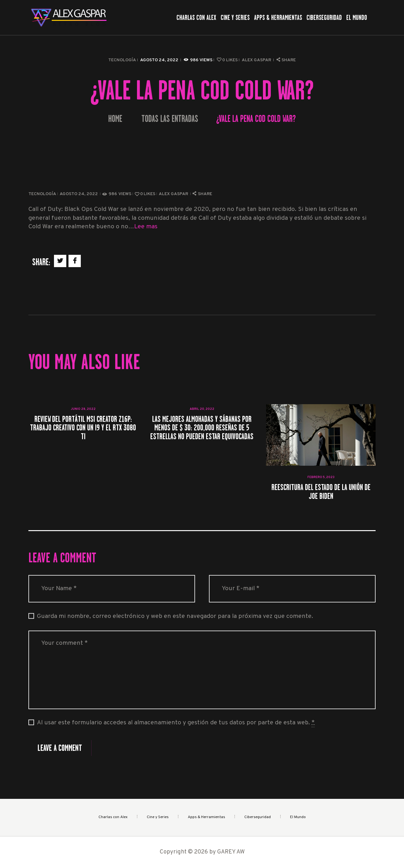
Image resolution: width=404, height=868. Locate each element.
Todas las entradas (170, 119)
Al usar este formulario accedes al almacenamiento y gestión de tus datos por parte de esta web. (176, 723)
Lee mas (146, 227)
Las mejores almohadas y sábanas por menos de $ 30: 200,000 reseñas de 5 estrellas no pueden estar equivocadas (202, 428)
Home (115, 119)
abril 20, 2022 (202, 409)
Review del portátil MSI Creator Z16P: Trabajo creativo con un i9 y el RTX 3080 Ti (83, 428)
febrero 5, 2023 (321, 477)
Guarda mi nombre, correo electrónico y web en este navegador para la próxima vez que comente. (175, 617)
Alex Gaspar (257, 60)
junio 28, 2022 (83, 409)
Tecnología (122, 60)
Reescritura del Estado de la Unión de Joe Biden (321, 491)
